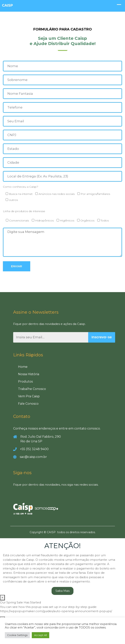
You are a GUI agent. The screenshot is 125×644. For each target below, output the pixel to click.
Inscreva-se (102, 337)
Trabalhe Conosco (32, 389)
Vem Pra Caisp (29, 396)
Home (23, 367)
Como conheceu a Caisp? (63, 194)
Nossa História (29, 374)
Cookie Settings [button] (17, 635)
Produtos (25, 381)
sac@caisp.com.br (33, 457)
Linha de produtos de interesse (24, 211)
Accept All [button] (41, 635)
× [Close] (2, 598)
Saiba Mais (63, 591)
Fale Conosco (28, 404)
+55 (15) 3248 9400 (34, 449)
